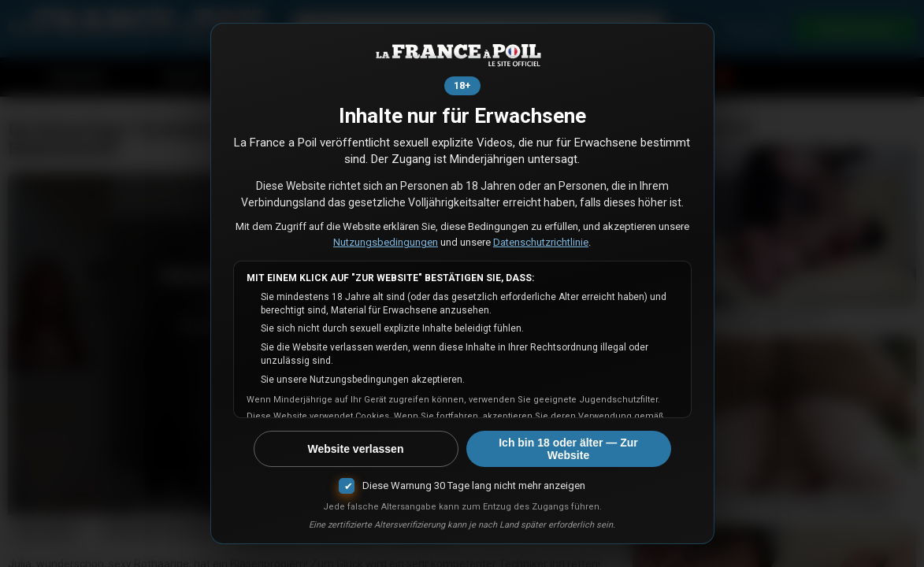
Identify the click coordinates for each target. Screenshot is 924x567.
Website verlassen (356, 449)
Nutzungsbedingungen (386, 242)
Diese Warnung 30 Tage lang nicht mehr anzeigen (474, 485)
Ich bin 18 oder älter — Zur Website (568, 449)
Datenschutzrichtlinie (541, 242)
